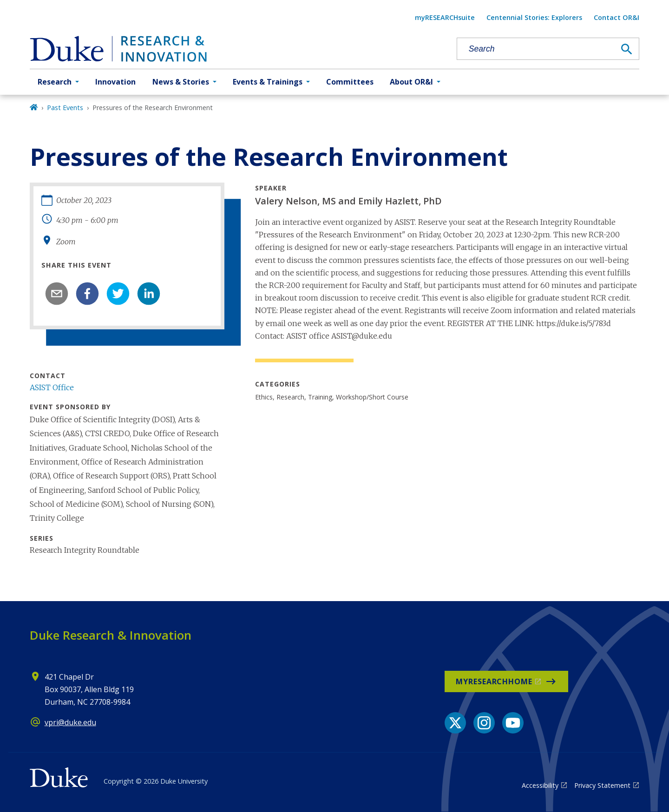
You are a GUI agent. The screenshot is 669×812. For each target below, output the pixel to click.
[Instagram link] (484, 723)
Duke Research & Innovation (111, 635)
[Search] (627, 49)
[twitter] (118, 294)
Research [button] (55, 82)
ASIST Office (52, 387)
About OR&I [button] (411, 82)
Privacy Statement (602, 785)
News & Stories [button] (181, 82)
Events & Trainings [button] (268, 82)
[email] (57, 294)
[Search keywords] (536, 49)
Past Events (65, 108)
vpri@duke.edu (70, 722)
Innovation (115, 82)
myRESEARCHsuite (445, 17)
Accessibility (540, 785)
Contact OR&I (617, 17)
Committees (350, 82)
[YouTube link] (513, 723)
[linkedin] (149, 294)
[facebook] (87, 294)
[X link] (455, 723)
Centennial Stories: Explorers (534, 17)
